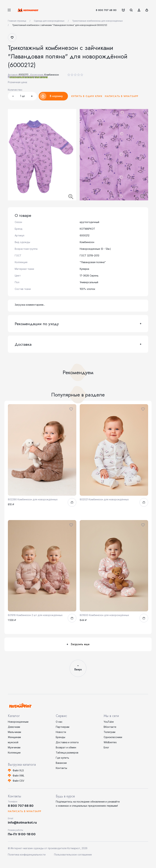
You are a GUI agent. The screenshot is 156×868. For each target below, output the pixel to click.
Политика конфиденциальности (27, 855)
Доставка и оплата (67, 742)
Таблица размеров (67, 753)
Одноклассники (113, 737)
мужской (13, 742)
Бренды (60, 737)
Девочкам (14, 727)
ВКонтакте (110, 727)
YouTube (109, 722)
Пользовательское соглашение (73, 855)
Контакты (61, 768)
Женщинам (14, 737)
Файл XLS (18, 770)
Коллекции (14, 753)
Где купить (62, 758)
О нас (59, 722)
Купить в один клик (87, 96)
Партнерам (63, 727)
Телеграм (109, 732)
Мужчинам (14, 747)
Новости (61, 732)
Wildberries (110, 742)
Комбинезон (52, 75)
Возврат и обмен (66, 747)
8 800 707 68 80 (106, 10)
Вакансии (61, 763)
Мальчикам (14, 732)
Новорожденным (18, 722)
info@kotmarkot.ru (22, 822)
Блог (106, 747)
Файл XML (18, 776)
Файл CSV (18, 781)
